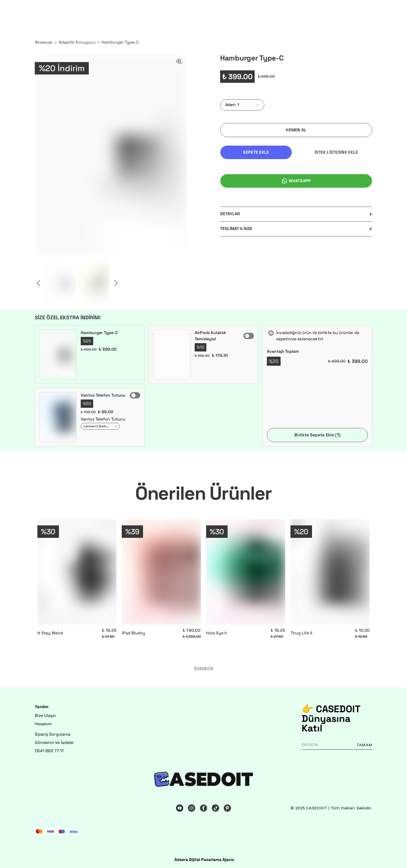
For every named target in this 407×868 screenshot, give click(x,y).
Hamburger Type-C (120, 42)
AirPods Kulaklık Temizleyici (210, 336)
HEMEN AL (296, 130)
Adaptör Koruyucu (77, 42)
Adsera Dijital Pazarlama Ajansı (204, 860)
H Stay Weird (50, 633)
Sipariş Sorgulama (53, 734)
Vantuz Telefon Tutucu (103, 395)
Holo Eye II (216, 633)
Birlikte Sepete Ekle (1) (317, 435)
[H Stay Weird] (77, 572)
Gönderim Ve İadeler (54, 742)
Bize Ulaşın (45, 716)
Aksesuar (44, 42)
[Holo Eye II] (246, 572)
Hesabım (43, 724)
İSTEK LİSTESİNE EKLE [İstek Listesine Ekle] (336, 152)
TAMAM (364, 745)
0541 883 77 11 (49, 751)
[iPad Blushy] (161, 572)
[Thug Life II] (330, 572)
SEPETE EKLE (256, 152)
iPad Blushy (133, 633)
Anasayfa (203, 668)
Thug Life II (301, 633)
